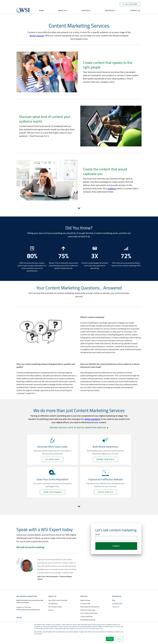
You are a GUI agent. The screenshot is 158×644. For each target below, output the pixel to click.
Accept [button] (110, 639)
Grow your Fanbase (53, 492)
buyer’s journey (37, 35)
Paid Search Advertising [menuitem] (88, 610)
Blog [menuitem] (114, 600)
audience (112, 188)
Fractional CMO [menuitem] (85, 604)
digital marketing (92, 419)
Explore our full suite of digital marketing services (78, 428)
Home (41, 11)
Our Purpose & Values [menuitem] (55, 607)
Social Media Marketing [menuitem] (88, 620)
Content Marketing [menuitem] (86, 617)
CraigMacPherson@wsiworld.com (30, 609)
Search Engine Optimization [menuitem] (89, 613)
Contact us (135, 11)
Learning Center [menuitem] (117, 604)
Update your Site (105, 492)
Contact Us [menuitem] (116, 607)
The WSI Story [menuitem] (53, 604)
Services (85, 11)
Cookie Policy (99, 629)
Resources (110, 11)
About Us (62, 11)
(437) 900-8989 (130, 4)
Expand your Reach (106, 459)
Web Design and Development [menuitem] (90, 607)
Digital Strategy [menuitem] (85, 600)
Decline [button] (119, 639)
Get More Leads (53, 459)
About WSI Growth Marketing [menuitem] (58, 600)
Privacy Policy (88, 629)
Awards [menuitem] (51, 610)
